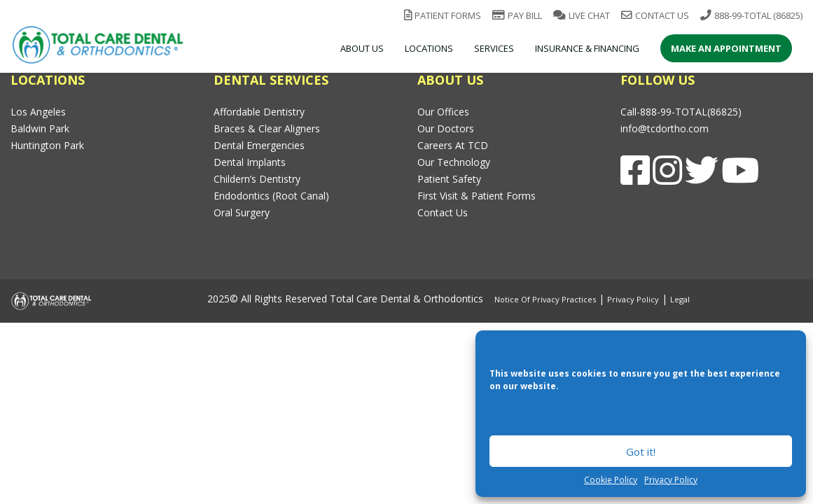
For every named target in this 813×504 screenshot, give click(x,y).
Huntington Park (47, 145)
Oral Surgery (242, 212)
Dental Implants (250, 162)
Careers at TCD (453, 145)
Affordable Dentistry (259, 112)
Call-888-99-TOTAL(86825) (681, 112)
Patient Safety (449, 179)
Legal (680, 299)
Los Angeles (38, 112)
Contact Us (443, 212)
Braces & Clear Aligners (267, 128)
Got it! (641, 451)
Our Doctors (446, 128)
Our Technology (454, 162)
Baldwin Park (40, 128)
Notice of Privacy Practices (545, 299)
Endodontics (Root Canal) (271, 196)
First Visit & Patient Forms (477, 196)
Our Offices (443, 112)
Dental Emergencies (259, 145)
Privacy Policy (671, 480)
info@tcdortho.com (665, 128)
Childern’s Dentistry (257, 179)
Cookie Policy (611, 480)
